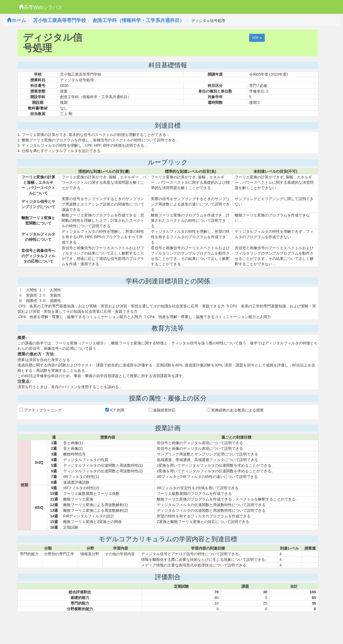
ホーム (16, 20)
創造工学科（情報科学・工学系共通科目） (139, 20)
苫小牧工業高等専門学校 (59, 20)
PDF (257, 38)
